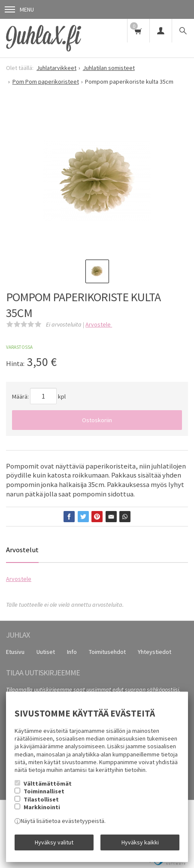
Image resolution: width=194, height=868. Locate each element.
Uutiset (46, 652)
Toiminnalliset (44, 791)
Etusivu (15, 652)
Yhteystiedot (155, 652)
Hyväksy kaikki (140, 842)
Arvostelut (22, 550)
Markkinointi (42, 807)
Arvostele (99, 324)
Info (72, 652)
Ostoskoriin (97, 420)
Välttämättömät (48, 783)
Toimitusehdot (107, 652)
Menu (19, 9)
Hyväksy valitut (54, 842)
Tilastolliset (41, 799)
